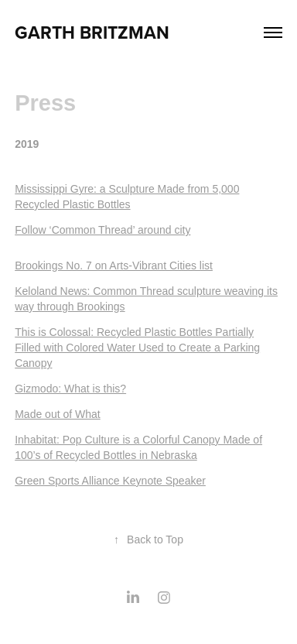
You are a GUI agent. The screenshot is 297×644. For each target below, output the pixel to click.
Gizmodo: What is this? (70, 389)
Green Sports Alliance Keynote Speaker (110, 481)
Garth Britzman (92, 32)
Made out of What (58, 414)
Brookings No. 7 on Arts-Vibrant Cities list (114, 265)
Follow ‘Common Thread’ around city (102, 230)
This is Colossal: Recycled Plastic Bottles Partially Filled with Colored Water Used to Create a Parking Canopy (137, 348)
